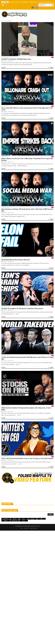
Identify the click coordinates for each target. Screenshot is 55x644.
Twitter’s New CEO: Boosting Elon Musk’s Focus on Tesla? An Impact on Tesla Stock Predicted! (27, 458)
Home (3, 21)
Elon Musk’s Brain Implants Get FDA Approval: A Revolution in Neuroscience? (22, 308)
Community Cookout (5, 57)
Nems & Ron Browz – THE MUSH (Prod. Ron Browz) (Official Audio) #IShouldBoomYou (36, 2)
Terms (22, 528)
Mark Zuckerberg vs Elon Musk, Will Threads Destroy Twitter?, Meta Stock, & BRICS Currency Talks (27, 210)
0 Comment (51, 67)
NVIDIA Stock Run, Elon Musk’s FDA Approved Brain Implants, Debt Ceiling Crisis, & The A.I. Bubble (26, 409)
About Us (26, 528)
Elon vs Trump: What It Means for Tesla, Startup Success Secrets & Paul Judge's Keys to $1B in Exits (27, 109)
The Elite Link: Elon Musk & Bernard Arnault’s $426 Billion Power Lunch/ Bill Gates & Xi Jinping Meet (27, 358)
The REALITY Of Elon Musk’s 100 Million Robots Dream (16, 59)
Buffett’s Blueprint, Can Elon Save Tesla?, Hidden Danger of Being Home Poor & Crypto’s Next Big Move (27, 159)
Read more (3, 67)
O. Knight (5, 61)
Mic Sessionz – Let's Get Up (14, 2)
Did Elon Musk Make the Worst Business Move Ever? (16, 260)
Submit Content (33, 528)
